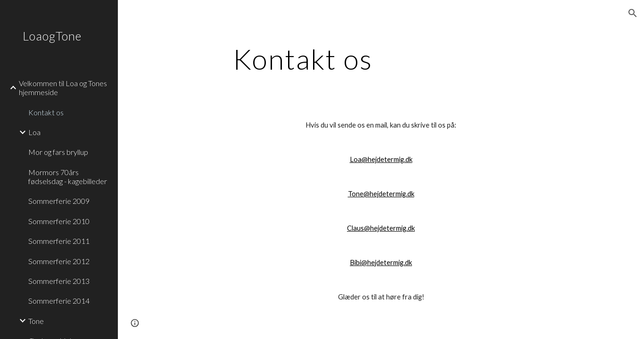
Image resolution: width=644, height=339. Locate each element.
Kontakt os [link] (46, 112)
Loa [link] (34, 132)
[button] (633, 13)
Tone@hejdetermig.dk (381, 194)
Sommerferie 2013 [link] (59, 281)
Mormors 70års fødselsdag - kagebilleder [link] (68, 177)
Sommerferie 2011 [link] (59, 241)
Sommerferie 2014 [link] (59, 301)
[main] (303, 59)
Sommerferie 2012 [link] (59, 261)
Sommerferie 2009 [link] (59, 201)
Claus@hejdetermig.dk (381, 228)
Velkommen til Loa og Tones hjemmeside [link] (63, 88)
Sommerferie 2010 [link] (59, 221)
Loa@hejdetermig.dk (381, 159)
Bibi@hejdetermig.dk (381, 262)
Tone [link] (36, 321)
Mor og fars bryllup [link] (58, 152)
